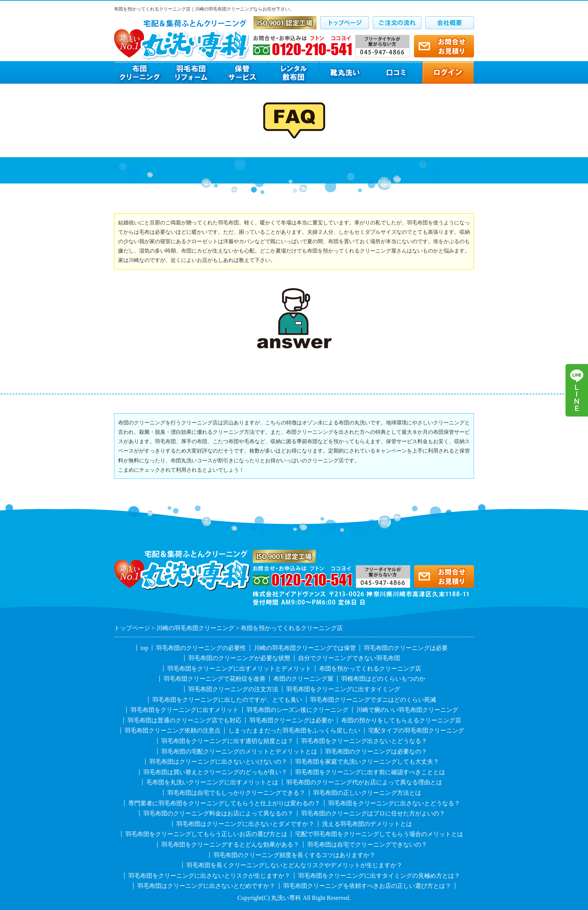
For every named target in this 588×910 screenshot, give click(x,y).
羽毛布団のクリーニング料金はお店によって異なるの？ (218, 813)
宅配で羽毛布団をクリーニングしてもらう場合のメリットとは (379, 834)
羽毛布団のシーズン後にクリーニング (297, 710)
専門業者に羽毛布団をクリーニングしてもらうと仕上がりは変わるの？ (224, 803)
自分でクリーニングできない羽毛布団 (349, 658)
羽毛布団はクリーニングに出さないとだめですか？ (206, 886)
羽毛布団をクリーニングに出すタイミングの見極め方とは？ (379, 876)
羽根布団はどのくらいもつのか (383, 679)
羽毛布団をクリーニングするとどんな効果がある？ (230, 845)
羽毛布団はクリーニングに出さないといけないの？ (218, 762)
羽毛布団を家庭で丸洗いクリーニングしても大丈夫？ (367, 762)
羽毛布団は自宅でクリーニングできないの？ (367, 845)
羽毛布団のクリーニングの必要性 (201, 648)
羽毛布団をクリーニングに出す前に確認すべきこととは (370, 772)
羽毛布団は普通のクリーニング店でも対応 (184, 720)
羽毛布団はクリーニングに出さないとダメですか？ (245, 824)
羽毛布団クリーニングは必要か (291, 720)
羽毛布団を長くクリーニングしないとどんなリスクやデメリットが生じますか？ (294, 865)
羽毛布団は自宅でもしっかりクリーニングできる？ (236, 793)
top (144, 648)
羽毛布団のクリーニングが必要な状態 (239, 658)
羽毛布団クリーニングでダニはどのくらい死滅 (373, 700)
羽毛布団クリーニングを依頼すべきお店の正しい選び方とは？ (367, 886)
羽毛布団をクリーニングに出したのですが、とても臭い (227, 700)
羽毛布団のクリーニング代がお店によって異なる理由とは (364, 782)
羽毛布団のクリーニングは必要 (406, 648)
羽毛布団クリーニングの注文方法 (233, 689)
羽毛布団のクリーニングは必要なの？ (376, 751)
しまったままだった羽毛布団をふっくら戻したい (294, 730)
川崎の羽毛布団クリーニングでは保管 (305, 648)
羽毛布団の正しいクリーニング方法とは (367, 793)
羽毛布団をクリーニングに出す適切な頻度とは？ (227, 741)
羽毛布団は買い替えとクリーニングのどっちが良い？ (215, 772)
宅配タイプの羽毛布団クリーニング (416, 730)
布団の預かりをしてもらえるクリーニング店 (401, 720)
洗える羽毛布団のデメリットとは (367, 824)
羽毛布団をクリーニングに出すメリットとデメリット (239, 669)
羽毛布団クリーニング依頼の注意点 (172, 730)
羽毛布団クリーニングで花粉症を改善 (214, 679)
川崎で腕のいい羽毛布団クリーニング (407, 710)
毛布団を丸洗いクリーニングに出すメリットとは (212, 782)
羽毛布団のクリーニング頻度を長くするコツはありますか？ (294, 855)
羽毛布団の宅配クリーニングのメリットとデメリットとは (239, 751)
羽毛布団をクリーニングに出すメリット (184, 710)
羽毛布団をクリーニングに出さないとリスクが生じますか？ (209, 876)
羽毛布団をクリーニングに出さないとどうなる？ (394, 803)
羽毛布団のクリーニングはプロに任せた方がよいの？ (373, 813)
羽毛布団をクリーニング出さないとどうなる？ (364, 741)
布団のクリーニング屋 (303, 679)
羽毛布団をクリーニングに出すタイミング (343, 689)
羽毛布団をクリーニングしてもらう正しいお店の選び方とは (206, 834)
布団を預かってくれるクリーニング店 (370, 669)
